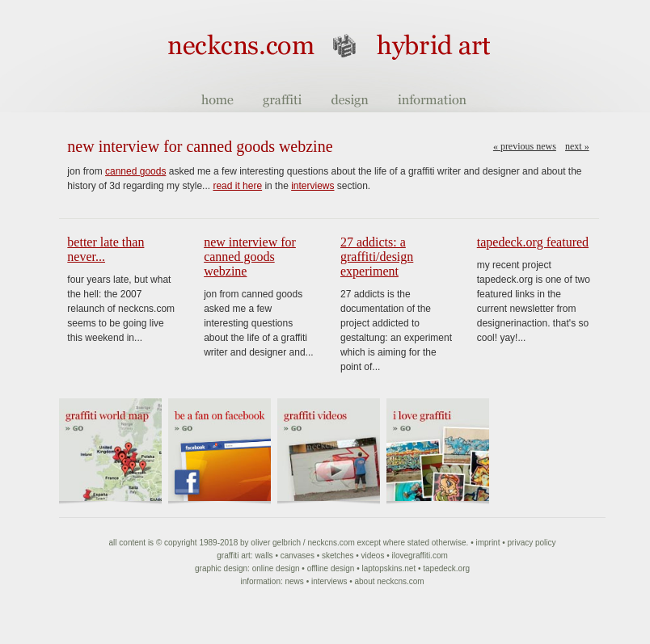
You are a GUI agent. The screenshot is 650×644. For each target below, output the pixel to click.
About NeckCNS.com (389, 581)
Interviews (329, 581)
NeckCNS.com (331, 543)
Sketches (338, 556)
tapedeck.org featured (533, 242)
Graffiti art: (234, 556)
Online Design (276, 568)
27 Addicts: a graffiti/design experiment (377, 257)
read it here (237, 186)
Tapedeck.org (446, 568)
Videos (373, 556)
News (295, 581)
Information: (261, 581)
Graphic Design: (222, 568)
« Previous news (525, 146)
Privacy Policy (532, 543)
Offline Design (331, 568)
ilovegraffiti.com (419, 556)
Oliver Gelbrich (276, 543)
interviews (312, 186)
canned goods (135, 171)
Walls (264, 556)
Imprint (487, 543)
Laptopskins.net (388, 568)
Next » (577, 146)
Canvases (298, 556)
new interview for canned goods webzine (250, 257)
